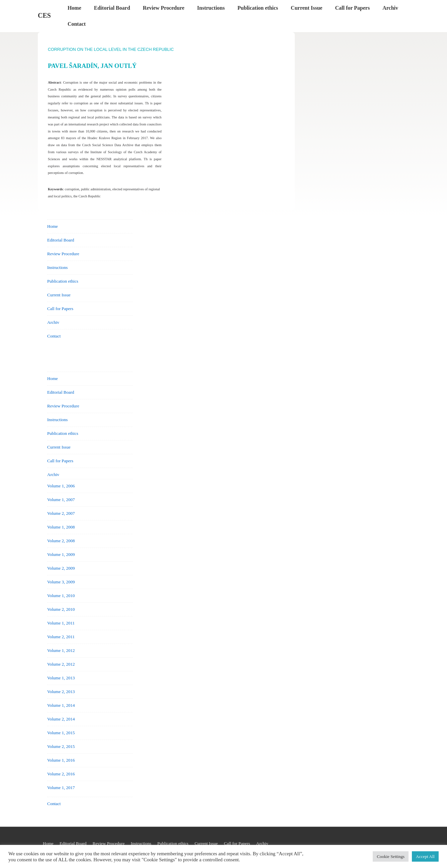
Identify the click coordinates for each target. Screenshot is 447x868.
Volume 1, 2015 (61, 733)
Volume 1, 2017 (61, 788)
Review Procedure (164, 8)
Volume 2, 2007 (61, 513)
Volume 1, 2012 (61, 650)
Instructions (211, 8)
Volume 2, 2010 (61, 609)
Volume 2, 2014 (61, 719)
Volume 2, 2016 (61, 774)
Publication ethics (258, 8)
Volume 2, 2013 (61, 692)
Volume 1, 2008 (61, 527)
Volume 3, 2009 (61, 582)
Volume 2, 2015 (61, 746)
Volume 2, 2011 (61, 637)
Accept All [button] (425, 856)
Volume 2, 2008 (61, 541)
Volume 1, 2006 (61, 486)
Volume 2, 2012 (61, 664)
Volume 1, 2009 (61, 554)
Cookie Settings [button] (391, 856)
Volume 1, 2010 (61, 596)
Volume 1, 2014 (61, 705)
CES (44, 15)
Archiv (390, 8)
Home (74, 8)
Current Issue (306, 8)
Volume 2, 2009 (61, 568)
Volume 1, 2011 (61, 623)
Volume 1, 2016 (61, 760)
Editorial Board (112, 8)
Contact (77, 24)
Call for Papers (352, 8)
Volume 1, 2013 (61, 678)
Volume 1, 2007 (61, 500)
